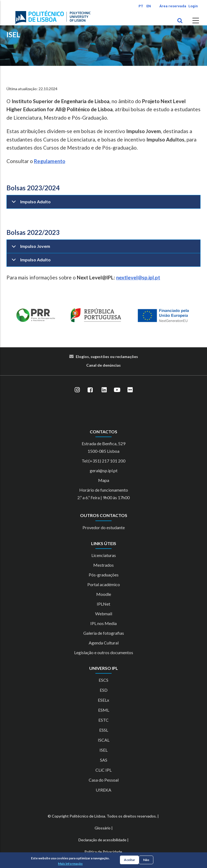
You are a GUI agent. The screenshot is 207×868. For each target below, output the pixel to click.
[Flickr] (130, 390)
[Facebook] (90, 390)
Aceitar (130, 860)
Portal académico (104, 584)
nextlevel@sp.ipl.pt (138, 277)
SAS (104, 760)
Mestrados (103, 565)
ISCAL (104, 740)
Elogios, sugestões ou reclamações (107, 357)
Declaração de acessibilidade (102, 840)
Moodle (104, 594)
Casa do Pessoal (104, 780)
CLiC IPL (103, 770)
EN (149, 6)
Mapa (104, 480)
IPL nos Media (103, 623)
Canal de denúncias (103, 365)
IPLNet (103, 604)
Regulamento (50, 161)
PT (141, 6)
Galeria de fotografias (104, 633)
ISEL (13, 35)
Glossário (103, 828)
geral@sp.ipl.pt (104, 470)
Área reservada (173, 6)
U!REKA (103, 790)
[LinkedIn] (104, 390)
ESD (104, 690)
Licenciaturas (104, 555)
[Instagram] (77, 390)
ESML (104, 710)
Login (193, 6)
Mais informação (70, 864)
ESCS (103, 680)
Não (146, 860)
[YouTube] (117, 390)
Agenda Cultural (104, 643)
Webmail (104, 614)
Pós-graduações (104, 575)
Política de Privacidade (103, 852)
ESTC (103, 720)
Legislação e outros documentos (104, 652)
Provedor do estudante (104, 527)
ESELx (103, 700)
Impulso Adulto (30, 204)
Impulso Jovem (30, 248)
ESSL (104, 730)
